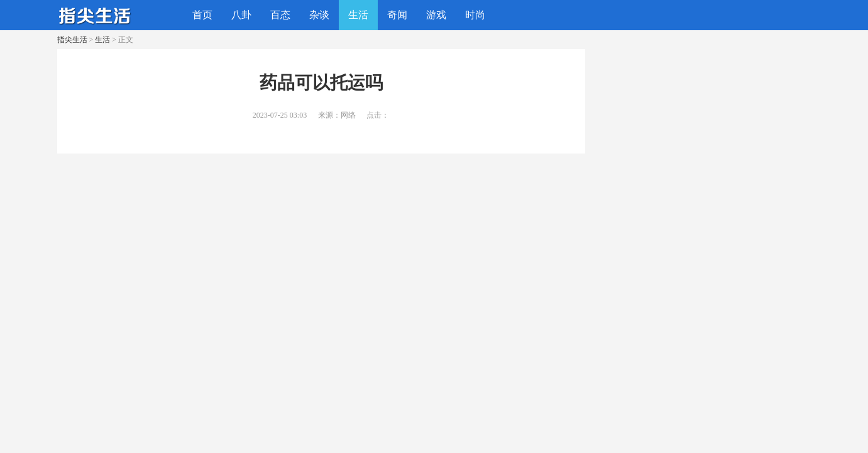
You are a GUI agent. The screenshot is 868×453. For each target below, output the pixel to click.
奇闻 (397, 15)
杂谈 (319, 15)
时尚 (475, 15)
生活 (358, 15)
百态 (280, 15)
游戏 (436, 15)
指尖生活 (72, 40)
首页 (202, 15)
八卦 (241, 15)
